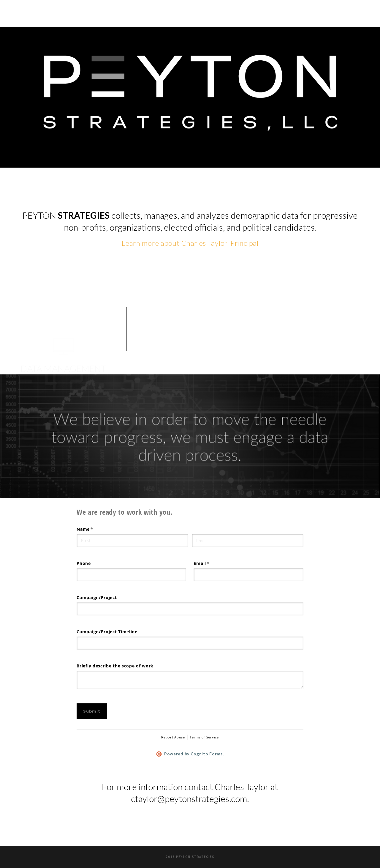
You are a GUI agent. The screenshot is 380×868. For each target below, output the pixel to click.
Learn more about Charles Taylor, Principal (190, 243)
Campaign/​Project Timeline (107, 632)
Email (211, 563)
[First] (132, 541)
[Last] (247, 541)
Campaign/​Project (97, 597)
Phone (84, 563)
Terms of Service (204, 737)
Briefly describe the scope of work (115, 666)
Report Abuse (173, 737)
